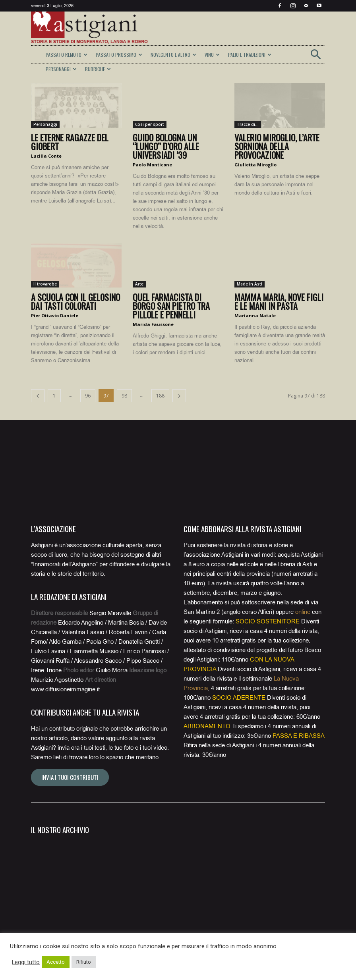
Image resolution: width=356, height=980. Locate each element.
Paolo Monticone (152, 165)
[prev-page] (38, 396)
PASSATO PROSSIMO (119, 55)
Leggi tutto (26, 962)
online (303, 612)
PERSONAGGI (61, 69)
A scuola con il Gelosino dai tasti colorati (75, 301)
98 (124, 396)
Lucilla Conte (46, 156)
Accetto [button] (56, 962)
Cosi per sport (150, 124)
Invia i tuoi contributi (70, 777)
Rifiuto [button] (84, 962)
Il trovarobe (45, 284)
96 (88, 396)
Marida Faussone (153, 324)
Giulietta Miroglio (255, 165)
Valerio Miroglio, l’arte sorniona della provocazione (277, 146)
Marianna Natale (255, 315)
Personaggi (45, 124)
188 (160, 396)
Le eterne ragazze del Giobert (70, 142)
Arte (139, 284)
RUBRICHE (98, 69)
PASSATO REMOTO (67, 55)
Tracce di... (248, 124)
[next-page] (179, 396)
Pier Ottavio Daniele (55, 315)
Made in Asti (250, 284)
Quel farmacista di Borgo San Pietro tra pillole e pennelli (171, 306)
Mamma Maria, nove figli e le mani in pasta (279, 301)
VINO (212, 55)
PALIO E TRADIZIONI (250, 55)
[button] (315, 57)
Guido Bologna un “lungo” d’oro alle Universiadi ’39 (166, 146)
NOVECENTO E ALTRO (173, 55)
